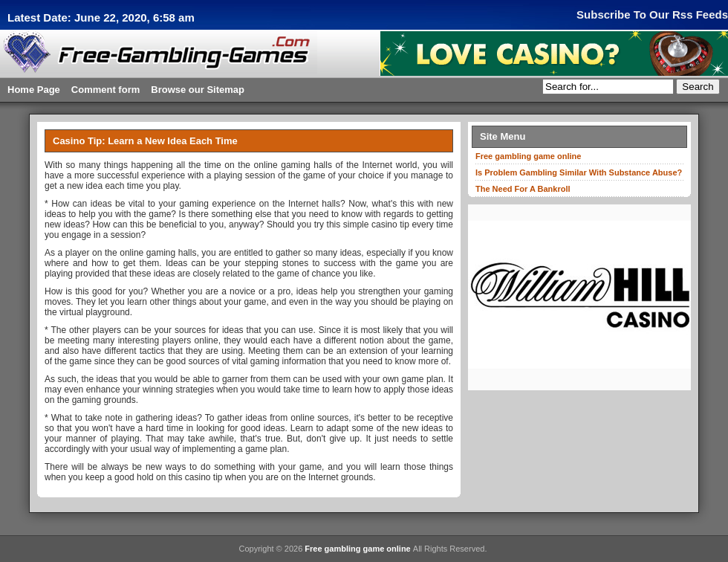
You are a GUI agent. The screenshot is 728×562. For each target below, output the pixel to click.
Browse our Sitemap (198, 90)
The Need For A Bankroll (523, 189)
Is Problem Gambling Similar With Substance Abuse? (579, 172)
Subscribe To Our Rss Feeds (652, 14)
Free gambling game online (528, 156)
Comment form (105, 90)
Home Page (34, 90)
